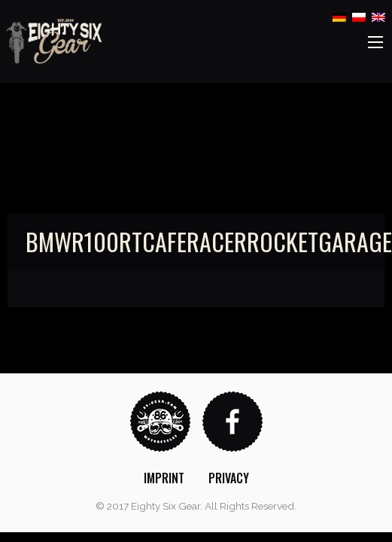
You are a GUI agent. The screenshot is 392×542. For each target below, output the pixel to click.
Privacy (229, 478)
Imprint (164, 478)
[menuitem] (164, 478)
